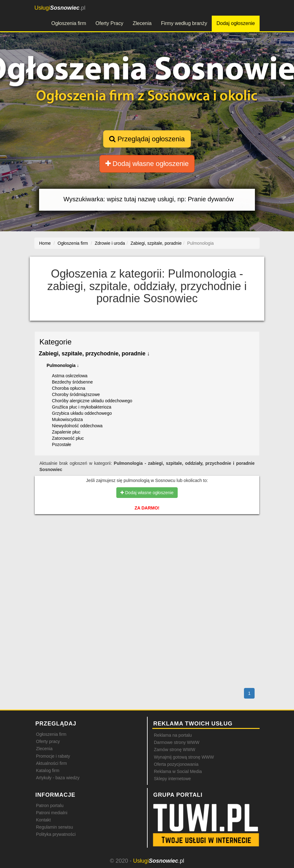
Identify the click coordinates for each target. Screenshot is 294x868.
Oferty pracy (48, 741)
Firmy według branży (184, 23)
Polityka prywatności (56, 834)
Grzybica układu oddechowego (82, 413)
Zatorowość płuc (68, 438)
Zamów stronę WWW (175, 750)
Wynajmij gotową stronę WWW (184, 757)
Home (45, 243)
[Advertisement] (147, 546)
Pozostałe (61, 444)
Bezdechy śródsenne (72, 382)
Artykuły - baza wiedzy (58, 778)
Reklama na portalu (173, 735)
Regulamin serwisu (54, 827)
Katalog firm (48, 770)
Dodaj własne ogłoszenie (147, 164)
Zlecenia (142, 23)
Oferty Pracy (109, 23)
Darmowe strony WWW (177, 742)
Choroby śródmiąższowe (76, 394)
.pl (60, 8)
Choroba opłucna (69, 388)
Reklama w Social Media (178, 771)
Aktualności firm (51, 763)
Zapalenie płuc (66, 432)
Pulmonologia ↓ (63, 365)
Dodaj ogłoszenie (236, 23)
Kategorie (56, 342)
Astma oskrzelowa (70, 376)
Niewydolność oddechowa (77, 426)
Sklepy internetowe (172, 779)
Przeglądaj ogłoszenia (147, 139)
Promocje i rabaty (53, 756)
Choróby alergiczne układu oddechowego (92, 401)
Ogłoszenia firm (69, 23)
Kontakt (43, 820)
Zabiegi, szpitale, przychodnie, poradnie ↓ (94, 354)
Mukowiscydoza (67, 419)
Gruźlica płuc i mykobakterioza (82, 407)
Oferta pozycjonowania (176, 764)
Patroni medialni (52, 813)
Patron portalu (50, 805)
